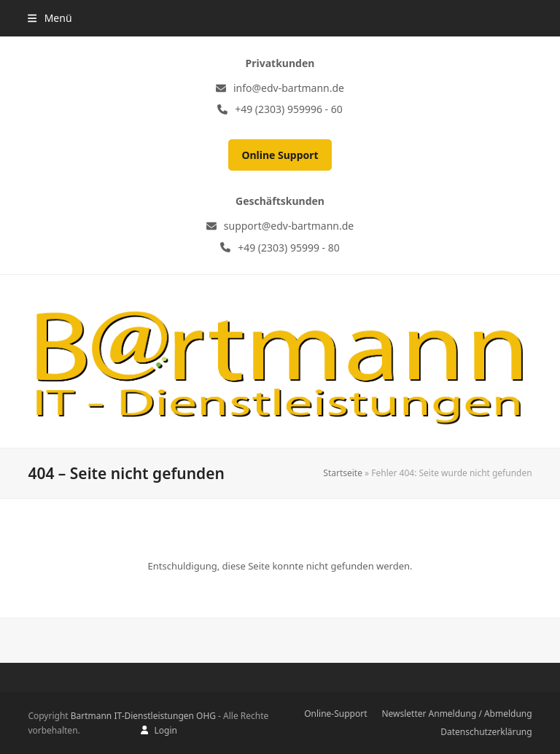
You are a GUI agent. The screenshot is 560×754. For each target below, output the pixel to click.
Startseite (343, 473)
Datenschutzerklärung (486, 732)
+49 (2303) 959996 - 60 (289, 109)
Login (165, 730)
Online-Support (335, 714)
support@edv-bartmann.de (289, 226)
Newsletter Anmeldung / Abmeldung (456, 714)
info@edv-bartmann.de (289, 88)
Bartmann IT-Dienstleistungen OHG (143, 716)
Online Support (280, 155)
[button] (50, 18)
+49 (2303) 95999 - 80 (289, 248)
